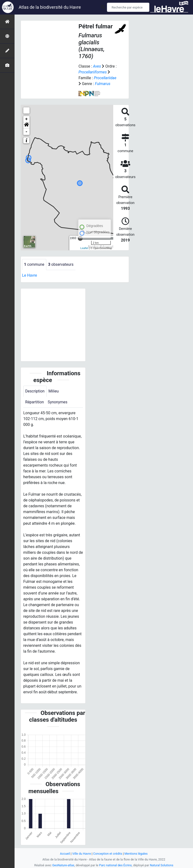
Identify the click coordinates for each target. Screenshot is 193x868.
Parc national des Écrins (116, 865)
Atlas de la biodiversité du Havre (50, 7)
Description (35, 391)
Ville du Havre (81, 854)
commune (34, 264)
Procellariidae (105, 78)
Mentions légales (136, 854)
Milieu (54, 391)
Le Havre (30, 275)
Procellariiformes (93, 72)
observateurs (61, 264)
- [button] (27, 132)
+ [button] (27, 119)
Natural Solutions (162, 865)
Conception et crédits (108, 854)
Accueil (64, 854)
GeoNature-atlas (63, 865)
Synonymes (58, 402)
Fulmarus (103, 84)
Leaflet (84, 248)
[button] (26, 125)
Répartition (35, 402)
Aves (97, 66)
